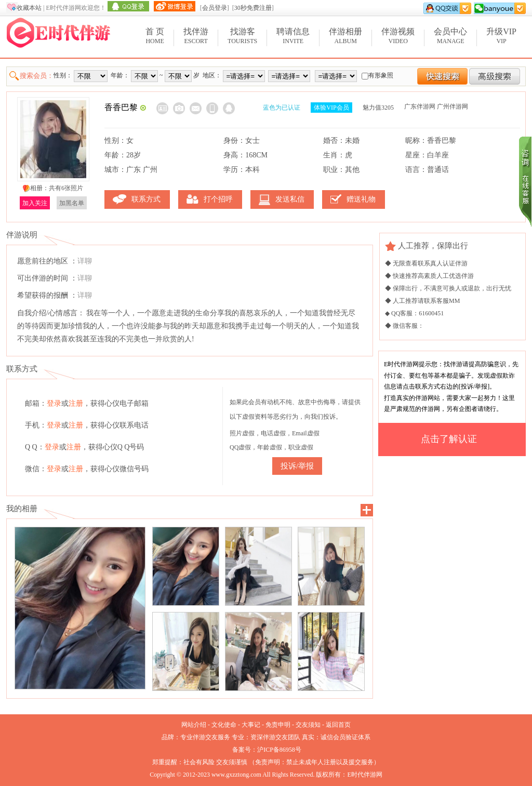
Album (345, 36)
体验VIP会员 (331, 108)
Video (398, 36)
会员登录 (215, 8)
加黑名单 (72, 203)
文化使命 (224, 725)
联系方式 (146, 199)
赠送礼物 (361, 199)
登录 (54, 403)
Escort (196, 36)
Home (155, 36)
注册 (76, 403)
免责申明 (278, 725)
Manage (450, 36)
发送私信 (290, 199)
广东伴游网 (420, 106)
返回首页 (338, 725)
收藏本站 (29, 8)
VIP (501, 36)
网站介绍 (194, 725)
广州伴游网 (453, 106)
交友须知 (308, 725)
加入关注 (35, 203)
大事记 (251, 725)
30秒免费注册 (253, 8)
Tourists (242, 36)
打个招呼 (218, 199)
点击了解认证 (449, 439)
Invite (293, 36)
